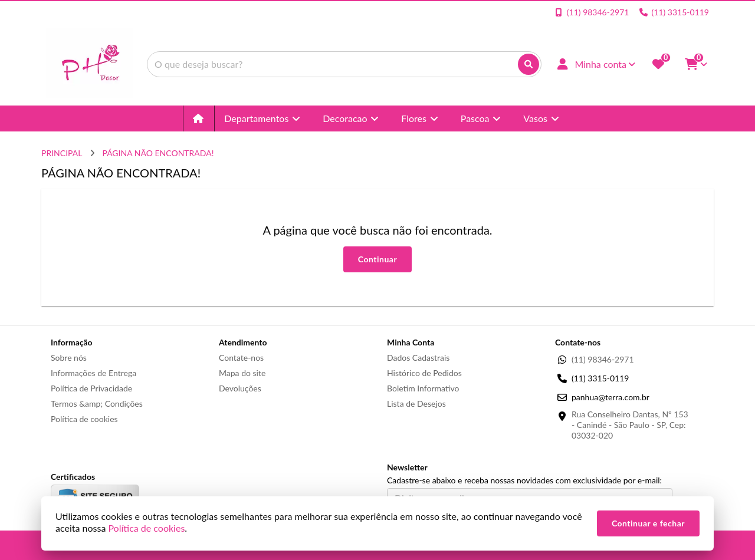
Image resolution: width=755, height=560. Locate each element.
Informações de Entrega (93, 373)
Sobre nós (69, 358)
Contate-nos (241, 358)
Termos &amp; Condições (97, 403)
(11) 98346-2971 (603, 359)
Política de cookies (84, 419)
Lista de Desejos (416, 403)
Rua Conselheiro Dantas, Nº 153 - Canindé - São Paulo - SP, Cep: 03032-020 (630, 425)
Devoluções (240, 388)
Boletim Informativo (423, 388)
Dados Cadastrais (418, 358)
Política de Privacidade (91, 388)
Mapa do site (242, 373)
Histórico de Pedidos (424, 373)
